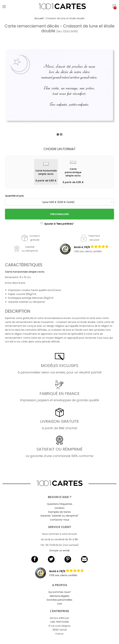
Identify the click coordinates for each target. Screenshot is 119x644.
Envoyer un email (59, 550)
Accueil (39, 18)
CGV (60, 604)
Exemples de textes (59, 512)
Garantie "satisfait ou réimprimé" (59, 516)
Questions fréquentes (60, 504)
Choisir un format (60, 149)
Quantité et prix (14, 196)
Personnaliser (59, 214)
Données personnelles (59, 600)
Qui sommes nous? (59, 592)
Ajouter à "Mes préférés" (57, 224)
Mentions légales (60, 596)
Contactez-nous (60, 520)
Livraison (60, 508)
